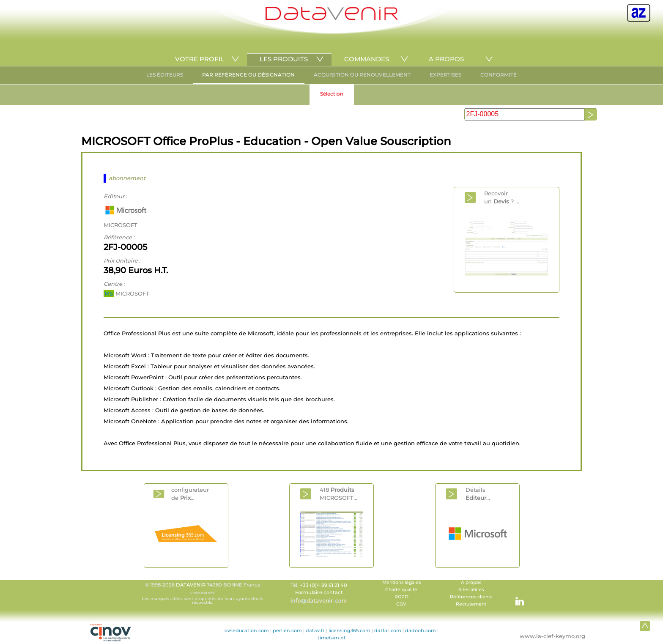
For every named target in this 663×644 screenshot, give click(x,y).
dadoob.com (421, 630)
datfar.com (388, 630)
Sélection (332, 94)
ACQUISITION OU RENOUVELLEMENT (362, 75)
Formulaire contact (319, 592)
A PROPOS (446, 59)
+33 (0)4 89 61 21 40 (323, 585)
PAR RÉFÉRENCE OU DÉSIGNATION (248, 75)
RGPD (401, 597)
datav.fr (315, 630)
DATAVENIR (191, 585)
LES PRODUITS (284, 59)
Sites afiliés (471, 590)
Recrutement (471, 604)
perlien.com (287, 630)
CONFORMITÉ (499, 75)
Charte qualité (401, 590)
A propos (471, 582)
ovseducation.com (247, 630)
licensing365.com (349, 630)
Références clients (471, 597)
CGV (401, 604)
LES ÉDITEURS (165, 75)
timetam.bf (331, 638)
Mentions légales (401, 582)
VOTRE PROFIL (200, 59)
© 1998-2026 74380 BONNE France (203, 593)
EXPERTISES (445, 75)
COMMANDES (367, 59)
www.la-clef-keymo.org (552, 636)
